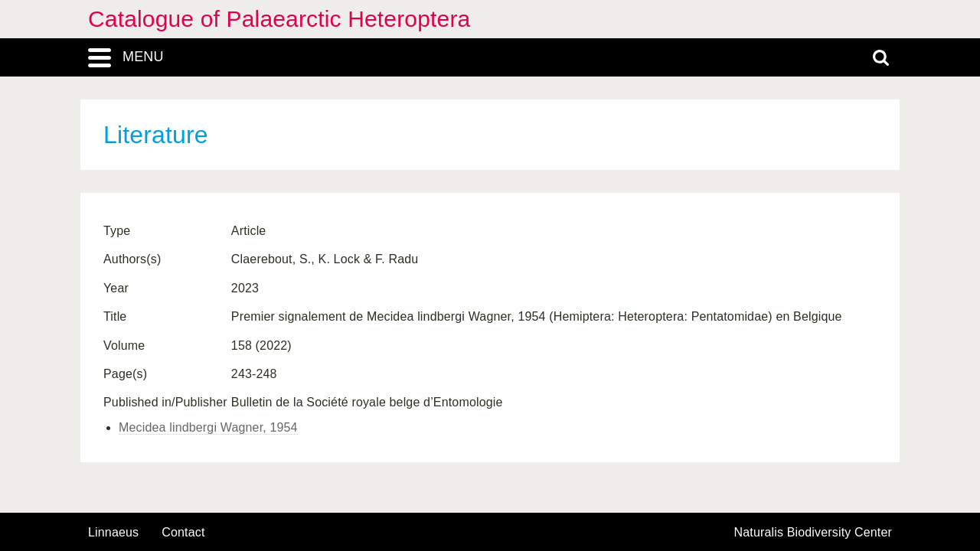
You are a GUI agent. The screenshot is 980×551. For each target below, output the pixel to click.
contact (183, 532)
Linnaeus (113, 533)
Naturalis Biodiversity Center (813, 533)
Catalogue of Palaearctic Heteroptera (279, 19)
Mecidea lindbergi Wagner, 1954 (208, 427)
